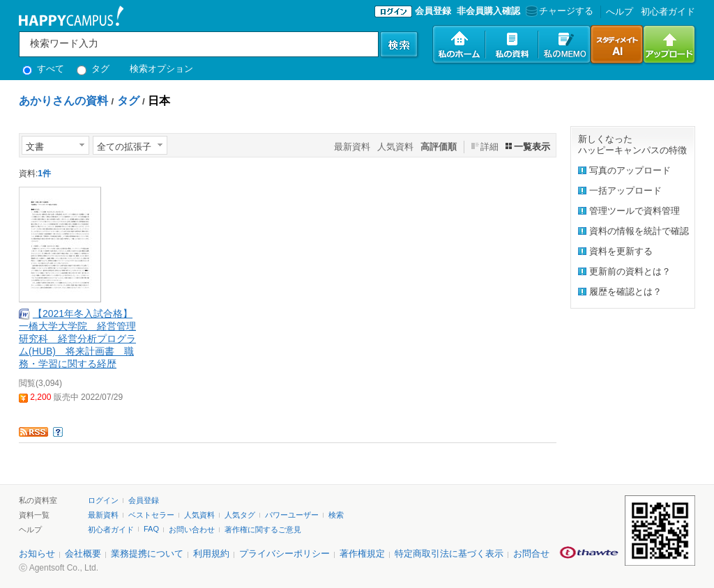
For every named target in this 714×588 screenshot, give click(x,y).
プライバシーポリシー (284, 554)
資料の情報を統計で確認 (639, 231)
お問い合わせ (192, 529)
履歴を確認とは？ (625, 292)
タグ (93, 69)
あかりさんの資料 (63, 101)
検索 (336, 515)
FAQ (151, 529)
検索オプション (161, 69)
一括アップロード (625, 191)
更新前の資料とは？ (630, 271)
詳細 (489, 147)
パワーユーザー (292, 515)
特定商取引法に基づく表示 (449, 554)
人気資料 (395, 147)
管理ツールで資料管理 (635, 211)
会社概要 (83, 554)
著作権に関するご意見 (263, 529)
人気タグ (240, 515)
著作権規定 (362, 554)
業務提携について (147, 554)
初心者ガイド (668, 11)
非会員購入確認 (488, 11)
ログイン (103, 500)
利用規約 (211, 554)
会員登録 (433, 11)
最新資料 (352, 147)
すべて (43, 69)
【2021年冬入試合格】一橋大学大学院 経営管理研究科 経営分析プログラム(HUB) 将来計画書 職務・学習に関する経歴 (77, 339)
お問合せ (531, 554)
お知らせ (37, 554)
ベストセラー (151, 515)
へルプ (620, 11)
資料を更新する (621, 251)
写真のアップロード (630, 170)
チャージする (558, 11)
